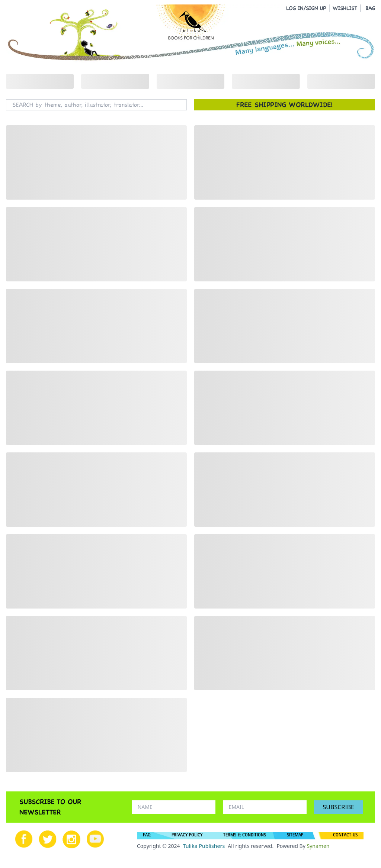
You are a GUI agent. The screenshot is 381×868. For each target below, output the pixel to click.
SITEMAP (295, 836)
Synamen (318, 846)
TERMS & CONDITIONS (245, 836)
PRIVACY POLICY (187, 836)
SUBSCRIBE (339, 807)
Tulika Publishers (204, 846)
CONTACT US (345, 836)
